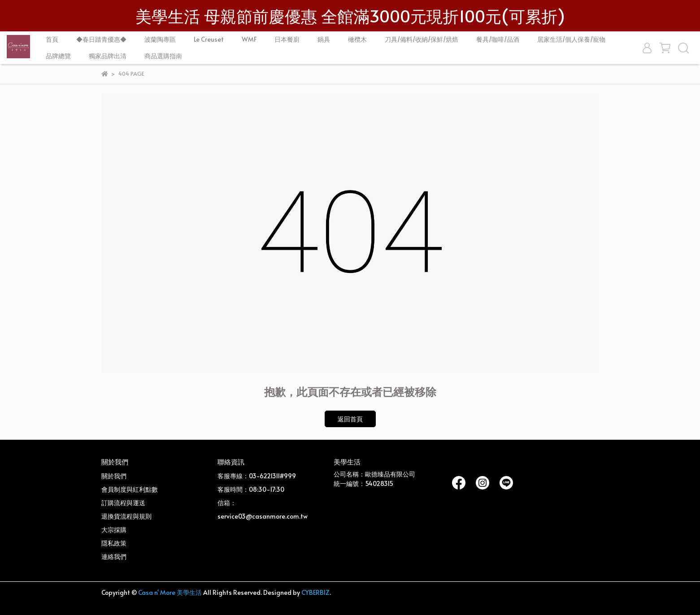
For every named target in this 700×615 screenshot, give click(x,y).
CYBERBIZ (315, 592)
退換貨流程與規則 (126, 516)
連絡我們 (114, 557)
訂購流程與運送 (123, 503)
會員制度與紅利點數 (130, 489)
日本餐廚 (287, 39)
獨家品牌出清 (108, 56)
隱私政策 (114, 543)
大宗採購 (114, 530)
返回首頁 (350, 419)
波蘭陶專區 (160, 39)
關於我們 (114, 476)
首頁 (52, 39)
